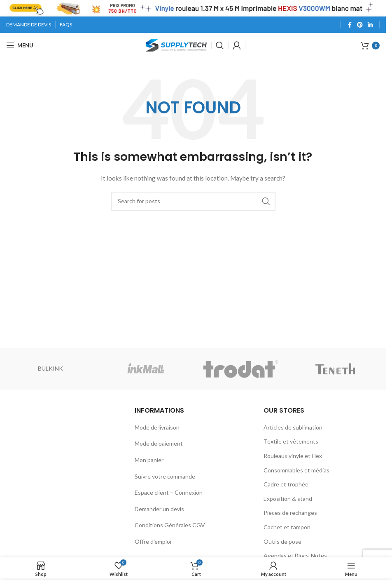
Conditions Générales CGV (170, 525)
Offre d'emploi (153, 541)
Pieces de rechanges (290, 513)
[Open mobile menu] (20, 45)
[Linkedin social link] (370, 25)
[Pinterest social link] (360, 25)
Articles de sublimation (293, 427)
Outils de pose (282, 541)
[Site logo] (176, 45)
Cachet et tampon (287, 527)
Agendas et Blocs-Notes (295, 555)
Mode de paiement (159, 443)
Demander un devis (159, 509)
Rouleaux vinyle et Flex (293, 456)
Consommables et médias (296, 470)
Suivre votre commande (165, 476)
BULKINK (50, 368)
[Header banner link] (193, 8)
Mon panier (149, 460)
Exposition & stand (288, 499)
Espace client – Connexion (169, 492)
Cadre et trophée (286, 484)
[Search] (220, 45)
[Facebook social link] (350, 25)
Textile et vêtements (291, 441)
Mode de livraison (157, 427)
